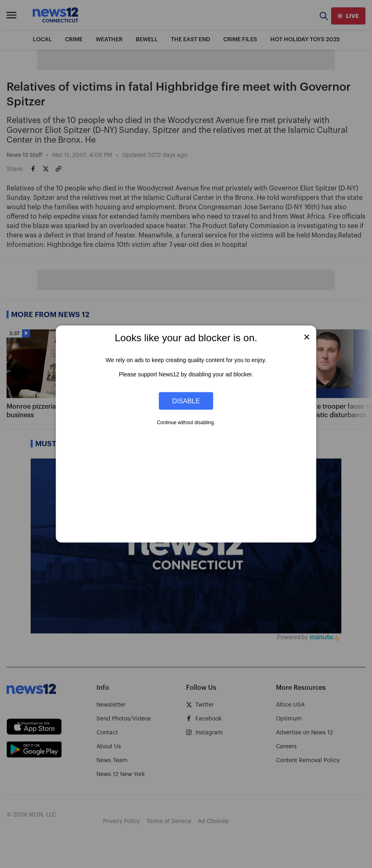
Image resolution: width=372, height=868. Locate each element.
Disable (186, 400)
